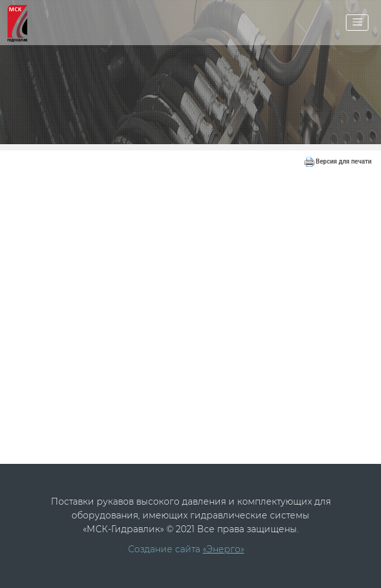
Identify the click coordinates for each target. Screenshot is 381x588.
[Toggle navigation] (357, 23)
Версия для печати (338, 161)
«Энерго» (223, 549)
